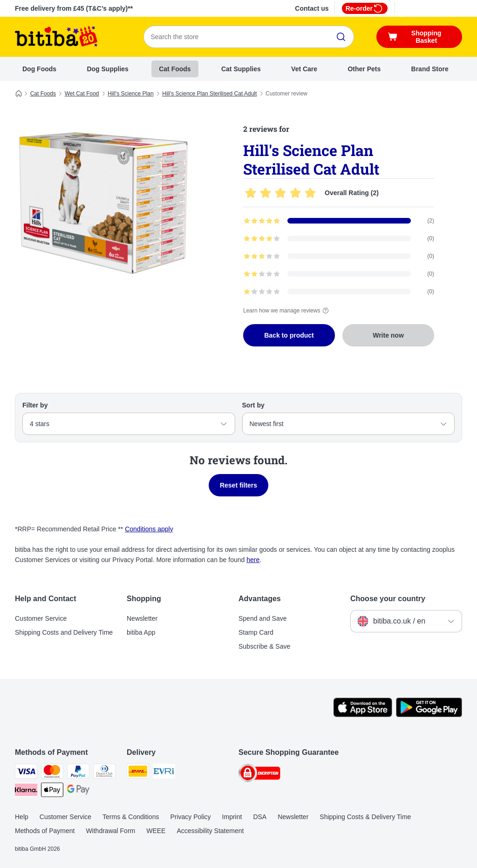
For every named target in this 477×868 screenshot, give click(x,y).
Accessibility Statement (210, 831)
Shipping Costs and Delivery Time (64, 632)
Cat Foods (175, 69)
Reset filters (238, 485)
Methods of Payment (45, 831)
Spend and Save (263, 618)
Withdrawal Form (110, 831)
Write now (388, 335)
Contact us (312, 8)
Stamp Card (256, 632)
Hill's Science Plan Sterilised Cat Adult (209, 94)
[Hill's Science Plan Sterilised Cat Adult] (103, 202)
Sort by (253, 405)
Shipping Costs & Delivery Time (365, 817)
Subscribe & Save (264, 646)
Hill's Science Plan (130, 94)
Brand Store (430, 69)
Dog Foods (39, 69)
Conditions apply (149, 529)
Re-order (365, 8)
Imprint (232, 817)
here (253, 560)
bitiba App (141, 632)
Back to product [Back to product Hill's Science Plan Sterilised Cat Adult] (289, 335)
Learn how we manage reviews (287, 311)
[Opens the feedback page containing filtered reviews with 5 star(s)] (339, 221)
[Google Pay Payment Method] (78, 791)
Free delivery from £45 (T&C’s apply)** (74, 8)
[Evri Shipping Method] (164, 773)
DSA (260, 817)
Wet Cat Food (82, 94)
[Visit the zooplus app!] (363, 715)
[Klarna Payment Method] (26, 791)
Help (22, 817)
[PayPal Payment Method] (78, 773)
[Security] (259, 775)
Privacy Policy (190, 817)
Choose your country (388, 599)
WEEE (156, 831)
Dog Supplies (107, 69)
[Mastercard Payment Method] (52, 773)
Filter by (35, 405)
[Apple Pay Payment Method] (52, 791)
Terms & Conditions (131, 817)
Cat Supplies (241, 69)
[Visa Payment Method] (26, 773)
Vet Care (304, 69)
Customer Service (41, 618)
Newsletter (142, 618)
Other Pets (364, 69)
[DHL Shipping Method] (138, 773)
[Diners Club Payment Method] (104, 773)
